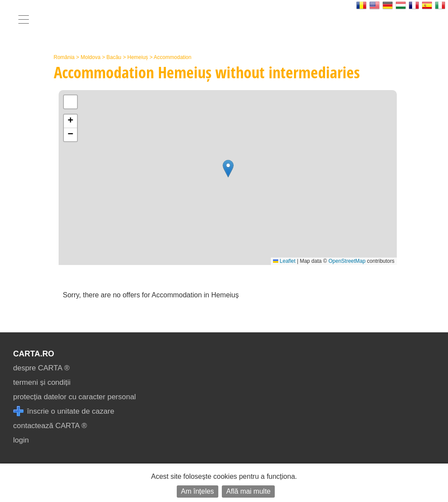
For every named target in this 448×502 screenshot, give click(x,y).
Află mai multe (248, 491)
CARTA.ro (34, 354)
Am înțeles (198, 491)
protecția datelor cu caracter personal (75, 397)
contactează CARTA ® (50, 426)
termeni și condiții (42, 382)
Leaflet (284, 261)
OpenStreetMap (347, 261)
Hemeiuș (138, 57)
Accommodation (172, 57)
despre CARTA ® (41, 368)
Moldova (90, 57)
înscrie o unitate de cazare (64, 411)
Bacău (114, 57)
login (21, 440)
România (64, 57)
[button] (228, 169)
